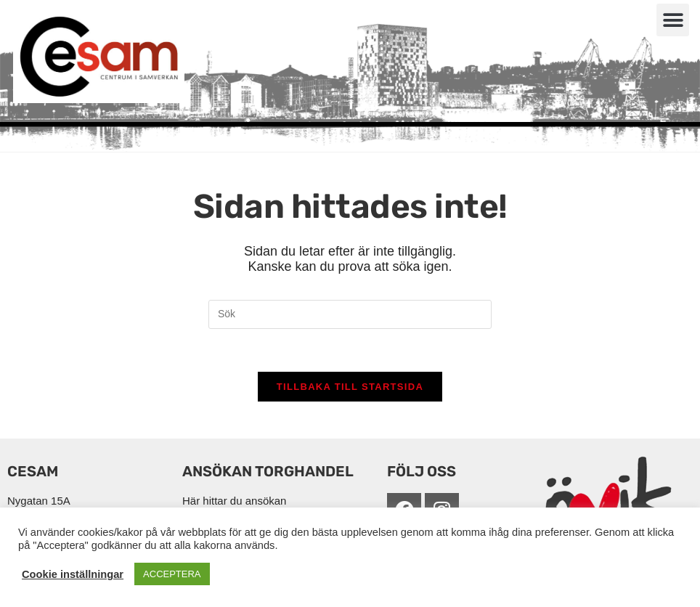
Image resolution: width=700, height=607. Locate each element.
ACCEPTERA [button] (172, 574)
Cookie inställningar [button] (73, 574)
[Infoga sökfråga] (350, 314)
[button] (673, 20)
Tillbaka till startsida (350, 388)
